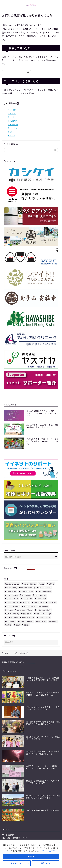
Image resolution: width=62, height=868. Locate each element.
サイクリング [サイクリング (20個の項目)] (41, 599)
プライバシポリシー (49, 851)
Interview (13, 124)
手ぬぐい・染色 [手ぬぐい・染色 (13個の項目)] (44, 618)
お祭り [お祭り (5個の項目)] (51, 584)
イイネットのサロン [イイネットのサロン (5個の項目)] (27, 591)
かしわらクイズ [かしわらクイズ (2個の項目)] (12, 588)
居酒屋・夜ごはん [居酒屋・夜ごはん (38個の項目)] (28, 618)
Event (11, 117)
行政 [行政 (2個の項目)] (18, 625)
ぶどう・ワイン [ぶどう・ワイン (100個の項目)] (45, 588)
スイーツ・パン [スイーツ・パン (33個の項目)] (12, 603)
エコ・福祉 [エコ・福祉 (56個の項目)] (26, 595)
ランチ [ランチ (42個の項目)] (9, 610)
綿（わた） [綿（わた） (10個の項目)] (42, 621)
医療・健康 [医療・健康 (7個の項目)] (27, 614)
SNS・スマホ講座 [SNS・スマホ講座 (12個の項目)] (30, 584)
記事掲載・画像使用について (15, 838)
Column (12, 113)
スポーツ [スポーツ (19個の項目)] (26, 603)
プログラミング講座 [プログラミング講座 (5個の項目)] (13, 606)
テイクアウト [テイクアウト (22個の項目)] (39, 603)
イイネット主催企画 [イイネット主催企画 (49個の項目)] (44, 591)
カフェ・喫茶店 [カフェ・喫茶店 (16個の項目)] (40, 595)
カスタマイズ (16, 863)
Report (12, 135)
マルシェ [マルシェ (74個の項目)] (44, 606)
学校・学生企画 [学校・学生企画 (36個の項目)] (12, 618)
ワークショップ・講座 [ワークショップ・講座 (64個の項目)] (44, 610)
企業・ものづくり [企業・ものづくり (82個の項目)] (13, 614)
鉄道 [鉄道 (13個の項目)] (27, 625)
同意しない (45, 863)
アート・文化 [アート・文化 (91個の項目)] (11, 591)
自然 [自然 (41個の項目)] (9, 625)
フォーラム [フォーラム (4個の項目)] (52, 603)
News (11, 132)
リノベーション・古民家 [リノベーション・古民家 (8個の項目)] (25, 610)
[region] (31, 854)
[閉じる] (59, 842)
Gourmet (13, 121)
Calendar (13, 110)
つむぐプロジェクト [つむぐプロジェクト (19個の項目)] (28, 588)
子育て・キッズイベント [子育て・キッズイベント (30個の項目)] (43, 614)
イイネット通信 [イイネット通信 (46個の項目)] (12, 595)
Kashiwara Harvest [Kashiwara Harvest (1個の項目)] (13, 584)
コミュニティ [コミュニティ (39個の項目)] (27, 599)
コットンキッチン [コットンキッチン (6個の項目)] (12, 599)
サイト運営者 (8, 835)
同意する (31, 856)
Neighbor (13, 128)
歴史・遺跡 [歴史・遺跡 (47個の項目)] (11, 621)
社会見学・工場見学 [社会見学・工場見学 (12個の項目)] (26, 621)
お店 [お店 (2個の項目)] (42, 584)
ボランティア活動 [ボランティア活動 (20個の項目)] (30, 606)
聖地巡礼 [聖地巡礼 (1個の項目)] (54, 621)
